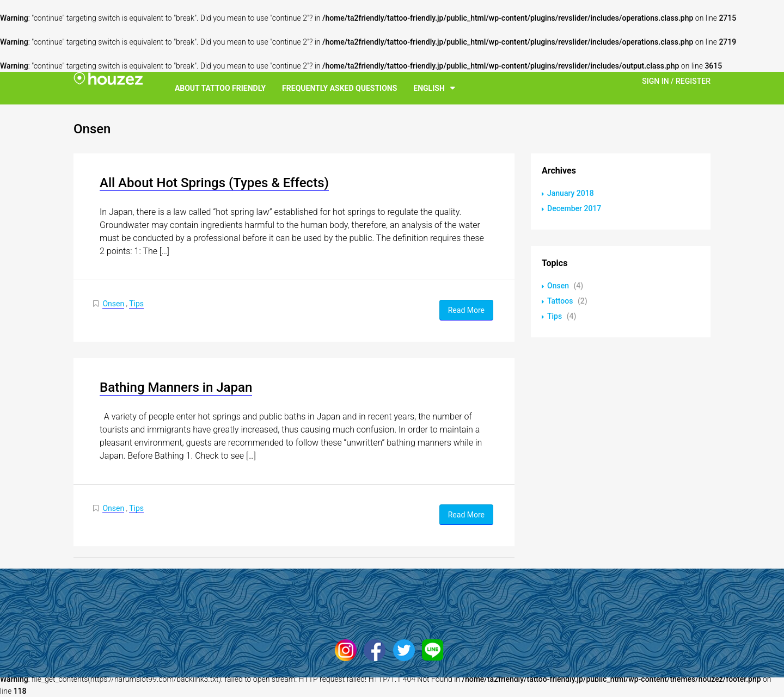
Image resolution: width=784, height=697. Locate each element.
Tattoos (560, 301)
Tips (136, 304)
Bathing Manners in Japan (176, 387)
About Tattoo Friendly (220, 88)
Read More (466, 310)
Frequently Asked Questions (339, 88)
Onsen (113, 304)
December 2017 (574, 208)
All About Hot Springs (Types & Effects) (214, 183)
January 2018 (571, 193)
